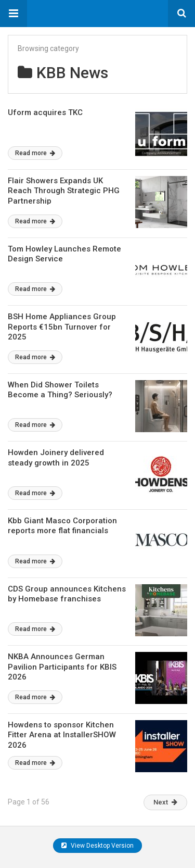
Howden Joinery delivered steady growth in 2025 (56, 458)
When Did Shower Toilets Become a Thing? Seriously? (60, 390)
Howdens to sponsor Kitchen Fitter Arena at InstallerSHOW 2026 (62, 735)
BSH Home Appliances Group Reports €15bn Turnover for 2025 (62, 327)
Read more (35, 153)
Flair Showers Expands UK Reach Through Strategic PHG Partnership (64, 191)
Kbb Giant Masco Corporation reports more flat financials (62, 526)
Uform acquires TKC (45, 112)
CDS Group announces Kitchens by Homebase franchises (67, 594)
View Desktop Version (97, 846)
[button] (14, 14)
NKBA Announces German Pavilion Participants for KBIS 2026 (62, 667)
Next (165, 802)
